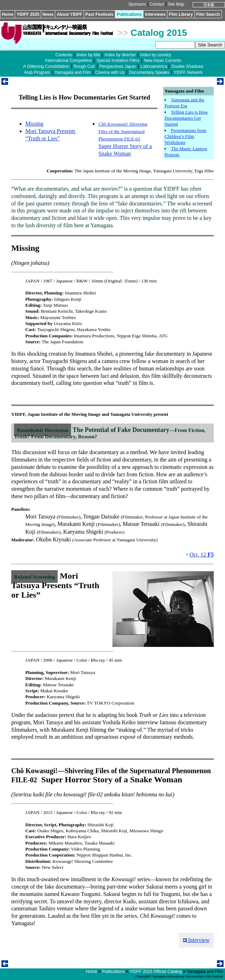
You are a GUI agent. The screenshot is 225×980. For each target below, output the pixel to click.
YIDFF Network (188, 72)
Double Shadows (187, 66)
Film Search (208, 14)
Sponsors (137, 4)
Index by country (156, 55)
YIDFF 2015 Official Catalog (156, 972)
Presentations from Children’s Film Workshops (185, 136)
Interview (196, 940)
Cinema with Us (110, 72)
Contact (157, 4)
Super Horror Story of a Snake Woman (125, 139)
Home (8, 14)
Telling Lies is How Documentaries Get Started (186, 118)
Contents (64, 55)
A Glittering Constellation (46, 66)
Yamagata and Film (73, 72)
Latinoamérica (154, 66)
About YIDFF (69, 14)
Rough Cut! (85, 66)
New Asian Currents (162, 61)
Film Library (181, 14)
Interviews (155, 14)
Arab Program (37, 72)
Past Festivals (99, 14)
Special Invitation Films (118, 61)
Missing (34, 124)
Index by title (88, 55)
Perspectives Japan (118, 66)
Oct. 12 (202, 555)
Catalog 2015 (159, 33)
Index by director (120, 55)
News (48, 14)
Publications (129, 14)
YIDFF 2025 (28, 14)
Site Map (176, 4)
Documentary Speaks (149, 72)
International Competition (69, 61)
